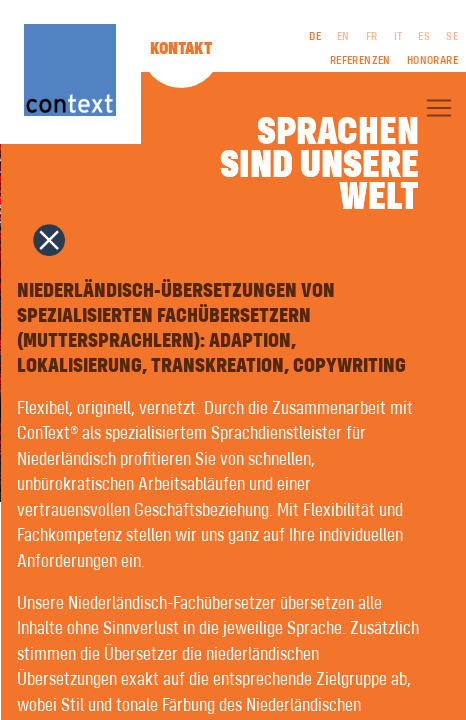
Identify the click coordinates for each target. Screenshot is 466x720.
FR (372, 37)
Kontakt (181, 49)
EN (343, 37)
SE (452, 37)
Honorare (432, 61)
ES (424, 37)
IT (398, 37)
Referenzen (360, 61)
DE (315, 37)
